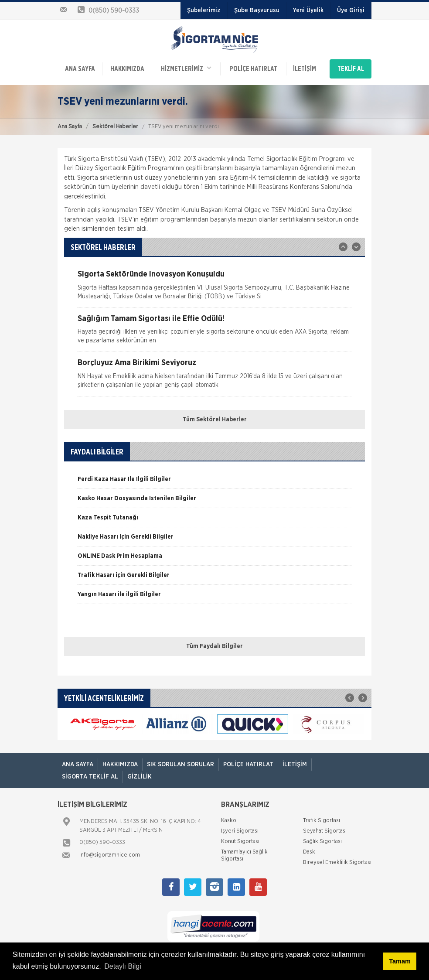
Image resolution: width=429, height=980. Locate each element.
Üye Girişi (351, 10)
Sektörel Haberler (115, 127)
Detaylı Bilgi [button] (123, 966)
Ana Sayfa (70, 127)
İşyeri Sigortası (240, 831)
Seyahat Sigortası (325, 831)
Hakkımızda (127, 69)
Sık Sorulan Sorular (180, 765)
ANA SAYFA (80, 69)
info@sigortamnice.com (110, 855)
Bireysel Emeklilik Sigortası (337, 862)
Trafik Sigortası (322, 821)
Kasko (229, 821)
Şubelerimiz (204, 10)
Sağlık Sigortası (322, 842)
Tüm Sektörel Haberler (215, 420)
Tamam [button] (400, 961)
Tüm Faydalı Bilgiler (214, 646)
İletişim (305, 69)
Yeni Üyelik (308, 10)
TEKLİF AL (351, 69)
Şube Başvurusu (257, 10)
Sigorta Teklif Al (90, 777)
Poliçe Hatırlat (253, 69)
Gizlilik (140, 777)
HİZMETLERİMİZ (186, 68)
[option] (214, 289)
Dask (309, 852)
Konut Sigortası (240, 842)
